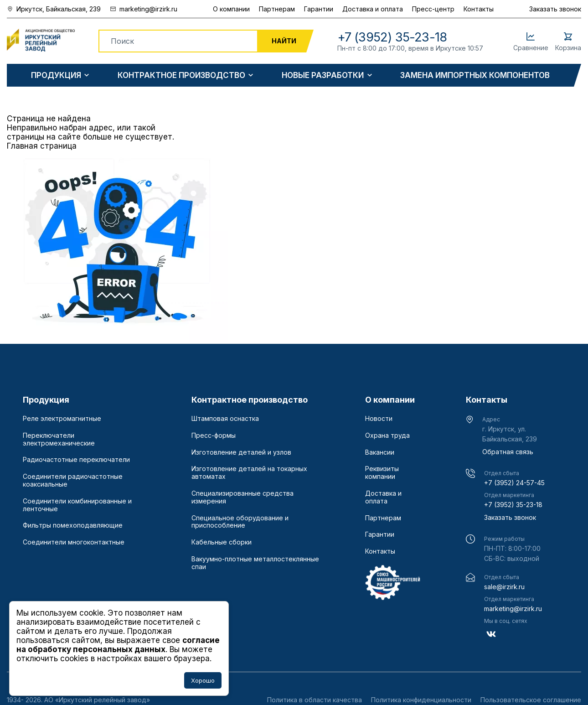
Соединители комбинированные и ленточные (77, 505)
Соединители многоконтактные (74, 542)
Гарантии (319, 9)
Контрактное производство (181, 75)
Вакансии (380, 452)
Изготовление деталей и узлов (241, 452)
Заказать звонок (555, 9)
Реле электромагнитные (62, 419)
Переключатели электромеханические (59, 439)
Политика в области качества (315, 700)
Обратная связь (508, 452)
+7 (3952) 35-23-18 (513, 505)
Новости (379, 419)
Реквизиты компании (382, 473)
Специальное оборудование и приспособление (240, 522)
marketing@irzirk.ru (513, 609)
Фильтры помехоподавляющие (73, 525)
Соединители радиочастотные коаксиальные (73, 480)
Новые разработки (323, 75)
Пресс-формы (214, 435)
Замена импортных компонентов (475, 75)
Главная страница (42, 146)
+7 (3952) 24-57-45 (514, 483)
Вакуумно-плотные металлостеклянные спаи (255, 563)
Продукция (56, 75)
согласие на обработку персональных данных (118, 645)
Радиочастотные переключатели (76, 460)
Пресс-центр (433, 9)
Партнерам (277, 9)
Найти (284, 41)
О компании (231, 9)
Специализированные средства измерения (242, 497)
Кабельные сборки (222, 542)
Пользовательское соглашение (531, 700)
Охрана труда (387, 435)
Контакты (479, 9)
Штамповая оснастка (225, 419)
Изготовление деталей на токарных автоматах (249, 473)
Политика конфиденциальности (421, 700)
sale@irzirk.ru (504, 587)
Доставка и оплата (373, 9)
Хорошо (203, 680)
